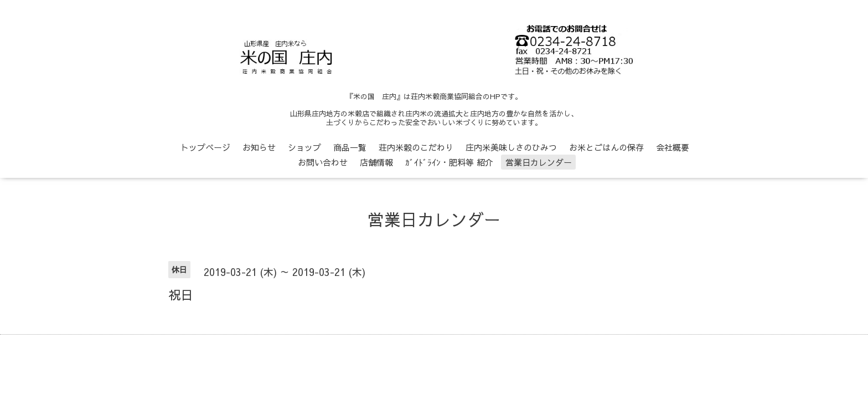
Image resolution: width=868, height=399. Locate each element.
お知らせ (259, 147)
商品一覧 (350, 147)
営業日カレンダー (539, 162)
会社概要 (673, 147)
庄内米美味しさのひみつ (511, 147)
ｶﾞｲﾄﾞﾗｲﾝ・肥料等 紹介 (449, 162)
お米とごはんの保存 (606, 147)
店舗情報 (376, 162)
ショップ (304, 147)
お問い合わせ (323, 162)
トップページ (205, 147)
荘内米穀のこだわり (416, 147)
